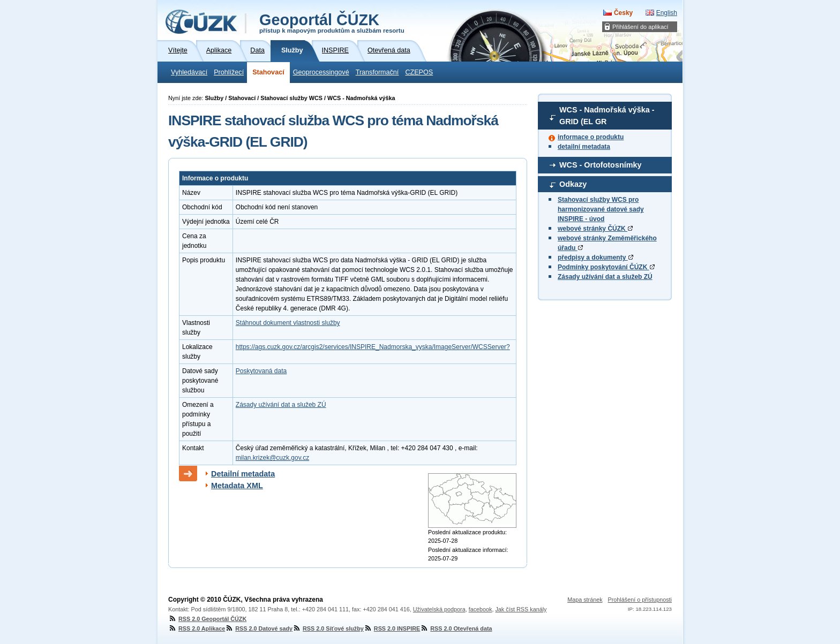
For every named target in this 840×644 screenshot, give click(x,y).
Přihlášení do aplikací (640, 27)
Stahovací (268, 72)
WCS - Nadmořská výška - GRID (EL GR (607, 116)
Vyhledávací (189, 72)
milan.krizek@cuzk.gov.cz (272, 458)
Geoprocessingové (321, 72)
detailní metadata (584, 147)
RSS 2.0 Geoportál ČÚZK (207, 619)
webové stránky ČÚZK (595, 229)
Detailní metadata (243, 474)
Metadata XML (237, 486)
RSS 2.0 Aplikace (197, 628)
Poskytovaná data (261, 371)
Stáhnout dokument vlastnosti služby (288, 323)
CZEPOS (419, 72)
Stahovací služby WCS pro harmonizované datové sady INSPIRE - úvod (601, 209)
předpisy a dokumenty (595, 257)
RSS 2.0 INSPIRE (392, 628)
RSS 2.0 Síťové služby (328, 628)
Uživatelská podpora (439, 609)
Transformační (377, 72)
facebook (481, 609)
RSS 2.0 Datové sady (259, 628)
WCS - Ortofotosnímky (601, 165)
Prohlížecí (229, 72)
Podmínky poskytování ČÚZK (606, 267)
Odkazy (573, 184)
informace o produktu (591, 137)
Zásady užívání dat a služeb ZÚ (605, 277)
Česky (623, 13)
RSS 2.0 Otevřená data (456, 628)
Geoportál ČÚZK (332, 22)
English (667, 13)
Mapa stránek (585, 600)
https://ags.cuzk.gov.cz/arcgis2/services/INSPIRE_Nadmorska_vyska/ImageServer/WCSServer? (373, 347)
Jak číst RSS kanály (521, 609)
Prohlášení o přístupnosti (640, 600)
